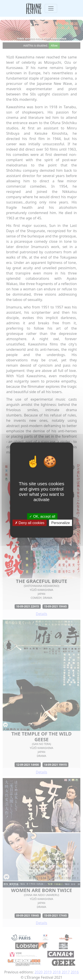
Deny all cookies (30, 523)
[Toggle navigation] (51, 8)
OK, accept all (42, 516)
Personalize (61, 523)
